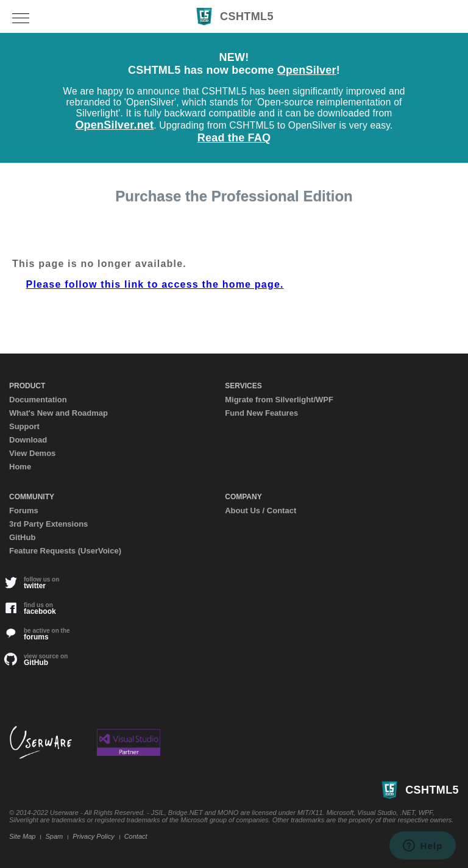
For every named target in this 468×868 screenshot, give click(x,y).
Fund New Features (261, 413)
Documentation (38, 400)
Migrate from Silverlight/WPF (279, 400)
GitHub (22, 537)
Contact (136, 836)
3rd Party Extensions (48, 524)
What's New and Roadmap (58, 413)
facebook (40, 608)
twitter (40, 583)
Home (20, 467)
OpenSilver (307, 70)
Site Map (22, 836)
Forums (24, 510)
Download (28, 440)
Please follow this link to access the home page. (155, 284)
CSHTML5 (234, 16)
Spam (54, 836)
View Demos (32, 453)
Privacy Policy (93, 836)
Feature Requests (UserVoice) (65, 551)
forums (40, 634)
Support (24, 426)
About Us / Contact (261, 510)
